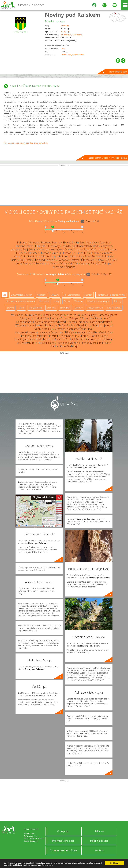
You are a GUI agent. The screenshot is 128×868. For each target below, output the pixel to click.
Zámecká (58, 267)
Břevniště (68, 242)
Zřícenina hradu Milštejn (74, 336)
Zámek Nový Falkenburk (94, 318)
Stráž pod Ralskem (45, 260)
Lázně (21, 308)
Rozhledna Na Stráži (57, 325)
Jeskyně (11, 308)
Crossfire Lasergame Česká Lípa (73, 329)
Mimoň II (68, 253)
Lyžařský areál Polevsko (96, 343)
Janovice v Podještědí (23, 249)
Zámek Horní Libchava (99, 339)
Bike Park (51, 308)
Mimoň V (107, 253)
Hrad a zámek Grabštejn (64, 346)
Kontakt (99, 850)
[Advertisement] (64, 186)
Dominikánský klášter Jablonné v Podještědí (41, 322)
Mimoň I (56, 253)
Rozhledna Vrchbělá (68, 343)
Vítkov (64, 263)
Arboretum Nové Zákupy (81, 315)
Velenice (111, 260)
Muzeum (79, 308)
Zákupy (107, 263)
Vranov (85, 263)
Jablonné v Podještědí (86, 246)
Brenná (56, 242)
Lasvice (102, 249)
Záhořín (95, 263)
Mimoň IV (94, 253)
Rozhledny (44, 301)
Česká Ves (92, 242)
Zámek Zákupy (69, 318)
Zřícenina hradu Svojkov (29, 325)
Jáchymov (106, 246)
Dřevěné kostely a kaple (98, 301)
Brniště (80, 242)
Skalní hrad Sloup (81, 325)
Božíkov (45, 242)
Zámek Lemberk (78, 322)
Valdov (100, 260)
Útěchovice (88, 260)
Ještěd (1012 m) (26, 343)
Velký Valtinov (41, 263)
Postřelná (97, 256)
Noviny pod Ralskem (73, 15)
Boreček (34, 242)
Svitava (75, 260)
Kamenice (43, 249)
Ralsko (109, 256)
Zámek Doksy (99, 336)
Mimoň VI (19, 256)
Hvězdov (67, 246)
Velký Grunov (23, 263)
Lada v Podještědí (86, 249)
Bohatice (22, 242)
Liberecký (65, 26)
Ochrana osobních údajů (63, 850)
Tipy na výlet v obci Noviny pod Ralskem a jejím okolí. (26, 143)
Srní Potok (26, 260)
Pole (87, 256)
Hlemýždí (41, 246)
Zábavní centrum (95, 308)
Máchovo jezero (102, 325)
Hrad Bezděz (76, 339)
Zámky (67, 301)
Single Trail (65, 308)
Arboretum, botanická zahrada (21, 301)
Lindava (113, 249)
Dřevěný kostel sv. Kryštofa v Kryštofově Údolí (41, 339)
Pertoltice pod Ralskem (56, 256)
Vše (5, 295)
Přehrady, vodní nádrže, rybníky (111, 295)
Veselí (55, 263)
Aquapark (42, 295)
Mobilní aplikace (99, 841)
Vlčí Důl (74, 263)
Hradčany (54, 246)
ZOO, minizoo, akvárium (22, 295)
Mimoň (45, 253)
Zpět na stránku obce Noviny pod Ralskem (108, 158)
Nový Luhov (34, 256)
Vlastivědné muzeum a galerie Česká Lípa (39, 332)
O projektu (63, 831)
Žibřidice (70, 267)
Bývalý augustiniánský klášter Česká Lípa (88, 332)
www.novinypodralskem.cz (73, 55)
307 (63, 49)
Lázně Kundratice (100, 322)
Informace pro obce (63, 841)
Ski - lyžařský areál (72, 295)
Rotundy (117, 301)
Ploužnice (77, 256)
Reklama (99, 831)
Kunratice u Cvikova (62, 249)
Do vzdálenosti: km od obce (54, 221)
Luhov (20, 253)
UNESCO (55, 295)
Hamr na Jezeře (24, 246)
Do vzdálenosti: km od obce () (51, 274)
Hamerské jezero (107, 315)
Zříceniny (78, 301)
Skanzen (88, 295)
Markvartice (32, 253)
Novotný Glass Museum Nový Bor (39, 336)
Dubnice (104, 242)
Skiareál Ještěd (46, 343)
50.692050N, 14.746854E (72, 35)
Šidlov (14, 260)
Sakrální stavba (114, 308)
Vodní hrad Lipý (44, 329)
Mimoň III (81, 253)
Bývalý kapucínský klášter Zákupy (39, 318)
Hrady (56, 301)
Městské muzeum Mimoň (26, 315)
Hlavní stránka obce (118, 72)
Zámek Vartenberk (54, 315)
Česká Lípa (66, 32)
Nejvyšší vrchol (36, 308)
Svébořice (63, 260)
